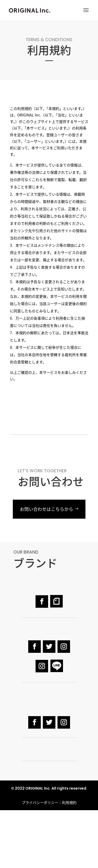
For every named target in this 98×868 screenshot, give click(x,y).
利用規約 (69, 802)
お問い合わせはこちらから (47, 509)
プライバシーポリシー (40, 802)
